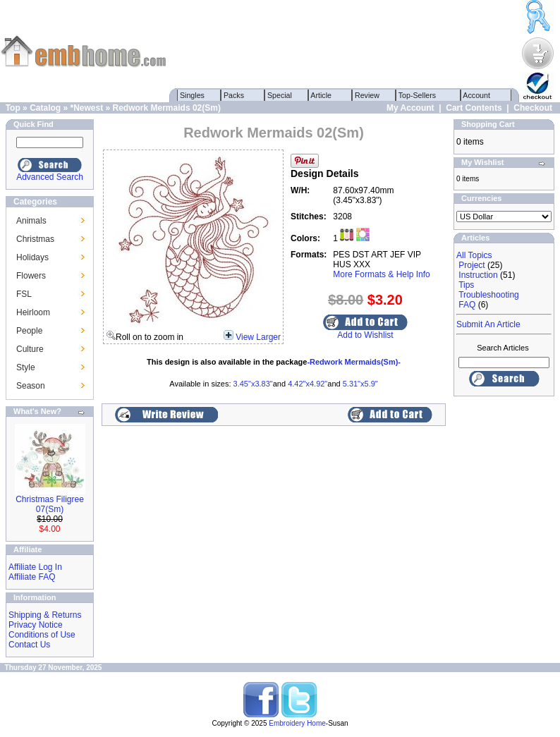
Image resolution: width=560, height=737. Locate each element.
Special (280, 95)
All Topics (474, 255)
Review (367, 95)
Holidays (32, 257)
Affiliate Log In (35, 567)
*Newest (86, 108)
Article (321, 95)
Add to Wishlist (365, 335)
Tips (466, 285)
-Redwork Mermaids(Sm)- (354, 362)
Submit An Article (488, 324)
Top (13, 108)
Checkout (533, 108)
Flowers (31, 276)
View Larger (258, 337)
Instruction (478, 275)
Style (26, 367)
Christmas (35, 239)
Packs (234, 95)
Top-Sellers (417, 95)
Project (471, 265)
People (29, 331)
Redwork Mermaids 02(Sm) (167, 108)
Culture (30, 349)
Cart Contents (474, 108)
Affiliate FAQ (32, 577)
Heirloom (33, 312)
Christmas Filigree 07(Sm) (50, 504)
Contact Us (29, 645)
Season (31, 386)
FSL (24, 294)
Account (477, 95)
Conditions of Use (42, 635)
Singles (192, 95)
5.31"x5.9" (360, 384)
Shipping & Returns (45, 615)
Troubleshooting (489, 295)
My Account (410, 108)
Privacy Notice (36, 625)
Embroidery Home (297, 723)
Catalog (45, 108)
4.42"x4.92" (308, 384)
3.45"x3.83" (253, 384)
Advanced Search (50, 177)
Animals (31, 221)
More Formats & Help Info (381, 274)
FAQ (467, 305)
